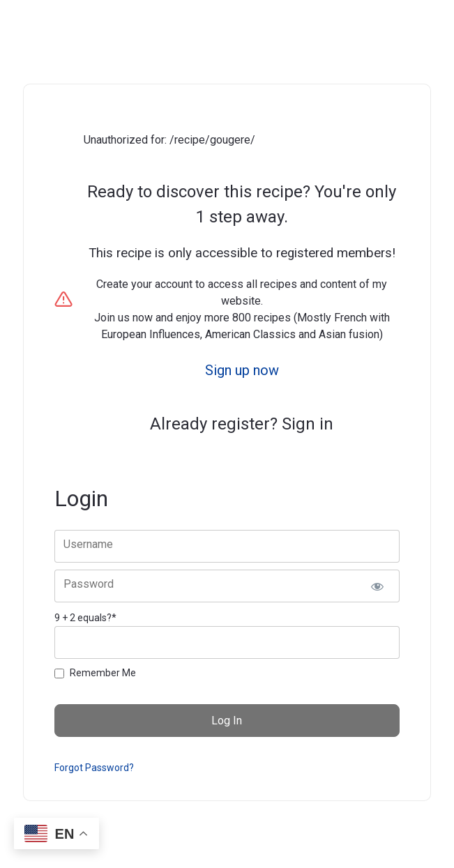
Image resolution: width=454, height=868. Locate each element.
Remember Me (103, 673)
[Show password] (378, 586)
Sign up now (242, 370)
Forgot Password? (94, 768)
